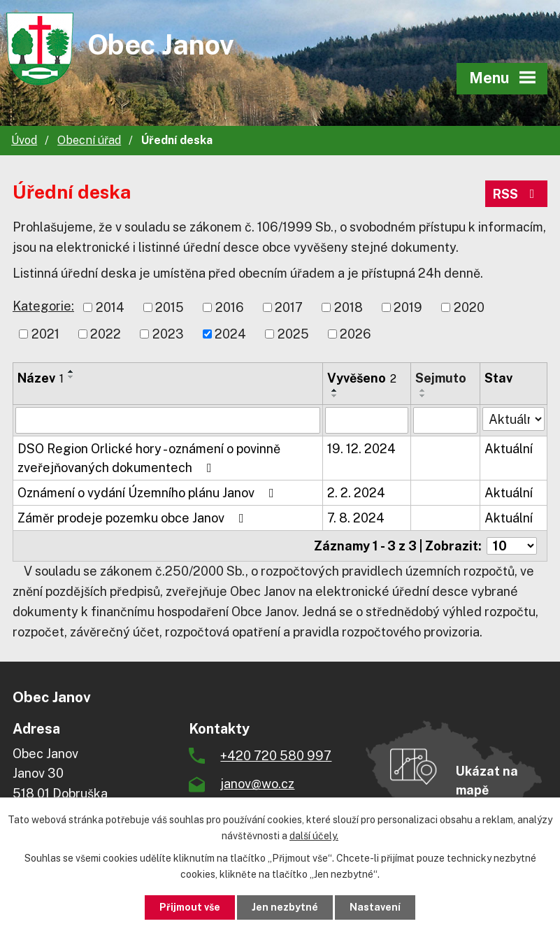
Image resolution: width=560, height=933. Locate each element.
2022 (106, 334)
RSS (517, 194)
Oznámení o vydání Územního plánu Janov (149, 493)
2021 (45, 334)
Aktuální (509, 449)
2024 (230, 334)
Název (41, 378)
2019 (408, 307)
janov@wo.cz (257, 784)
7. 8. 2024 (356, 518)
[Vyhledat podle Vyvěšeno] (366, 420)
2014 (110, 307)
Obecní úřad (89, 140)
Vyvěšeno (362, 378)
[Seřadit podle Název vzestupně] (71, 371)
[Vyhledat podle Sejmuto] (445, 420)
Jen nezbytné (285, 907)
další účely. (314, 836)
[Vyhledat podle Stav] (514, 419)
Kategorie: (43, 306)
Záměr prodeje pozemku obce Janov (134, 518)
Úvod (24, 140)
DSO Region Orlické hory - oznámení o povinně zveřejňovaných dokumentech (149, 458)
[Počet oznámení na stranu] (512, 546)
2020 (469, 307)
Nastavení (375, 907)
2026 (356, 334)
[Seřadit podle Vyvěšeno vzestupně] (335, 390)
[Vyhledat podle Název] (168, 420)
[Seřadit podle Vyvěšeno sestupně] (335, 396)
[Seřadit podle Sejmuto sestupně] (423, 396)
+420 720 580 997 (276, 756)
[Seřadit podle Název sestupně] (71, 377)
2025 (293, 334)
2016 (230, 307)
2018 (349, 307)
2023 (168, 334)
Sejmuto (441, 378)
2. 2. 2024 (356, 493)
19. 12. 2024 (361, 449)
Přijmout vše (190, 907)
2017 (289, 307)
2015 (170, 307)
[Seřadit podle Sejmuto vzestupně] (423, 390)
